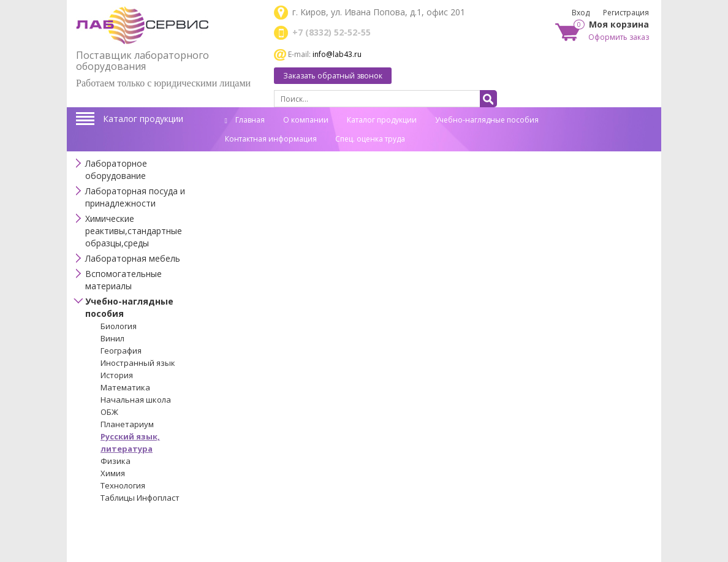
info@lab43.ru (337, 54)
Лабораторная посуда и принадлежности (135, 197)
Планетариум (127, 424)
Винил (112, 338)
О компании (306, 120)
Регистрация (626, 13)
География (121, 351)
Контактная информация (271, 139)
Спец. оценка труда (370, 139)
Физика (116, 461)
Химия (113, 473)
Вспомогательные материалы (123, 280)
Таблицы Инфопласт (140, 498)
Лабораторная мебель (133, 258)
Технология (123, 485)
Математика (125, 387)
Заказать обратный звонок (333, 76)
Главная (245, 120)
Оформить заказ (619, 37)
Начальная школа (136, 400)
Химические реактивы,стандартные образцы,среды (134, 231)
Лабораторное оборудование (116, 169)
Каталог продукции (143, 119)
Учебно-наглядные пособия (487, 120)
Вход (581, 13)
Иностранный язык (138, 363)
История (117, 375)
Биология (119, 326)
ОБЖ (109, 412)
